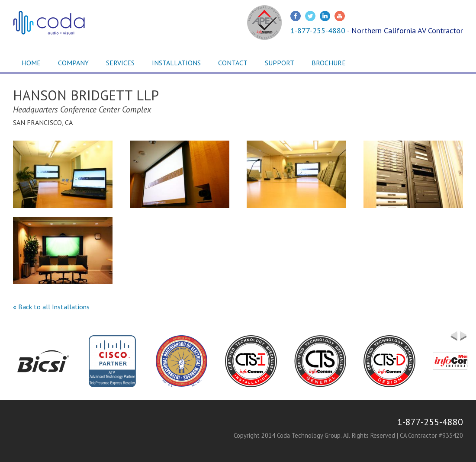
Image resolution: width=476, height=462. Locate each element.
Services (120, 63)
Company (73, 63)
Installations (176, 63)
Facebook (296, 16)
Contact (233, 63)
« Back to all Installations (51, 307)
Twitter (310, 16)
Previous (454, 336)
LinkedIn (325, 16)
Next (464, 340)
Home (31, 63)
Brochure (329, 63)
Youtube (340, 16)
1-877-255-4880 (318, 30)
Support (280, 63)
